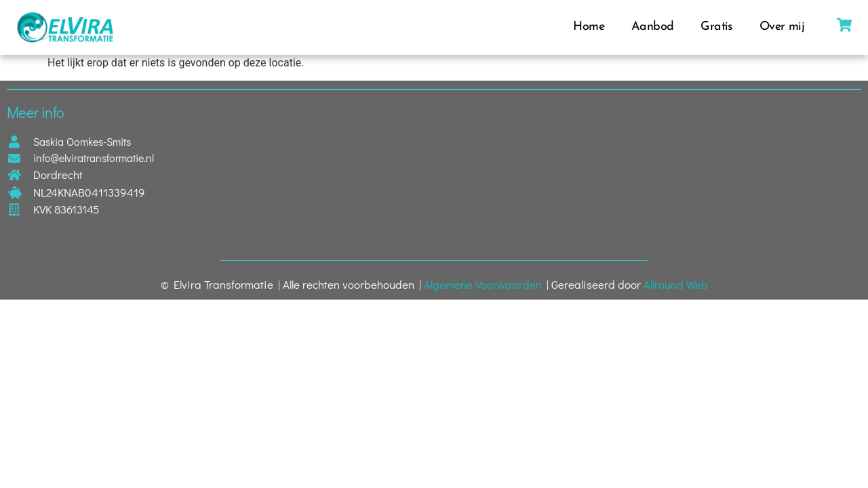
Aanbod (652, 27)
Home (589, 27)
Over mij (782, 27)
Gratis (716, 27)
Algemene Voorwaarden (483, 284)
